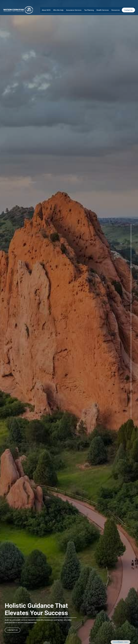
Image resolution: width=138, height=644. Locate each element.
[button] (46, 5)
